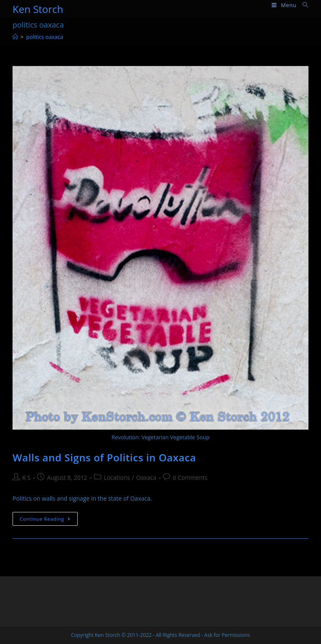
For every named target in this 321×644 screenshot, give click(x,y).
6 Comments (190, 477)
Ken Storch (38, 9)
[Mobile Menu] (284, 5)
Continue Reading (49, 520)
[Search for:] (302, 5)
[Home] (15, 37)
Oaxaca (146, 477)
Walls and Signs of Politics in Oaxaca (104, 457)
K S (26, 477)
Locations (117, 477)
